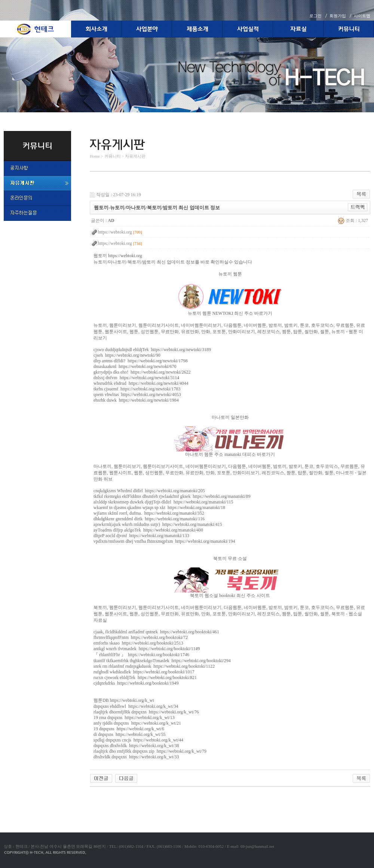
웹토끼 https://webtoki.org (118, 256)
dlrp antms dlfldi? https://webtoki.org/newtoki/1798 (140, 361)
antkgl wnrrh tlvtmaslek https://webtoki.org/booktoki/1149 (147, 649)
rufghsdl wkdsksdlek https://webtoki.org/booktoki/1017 (144, 672)
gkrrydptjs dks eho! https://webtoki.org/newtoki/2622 (142, 372)
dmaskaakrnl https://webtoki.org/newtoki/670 (135, 366)
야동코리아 (101, 795)
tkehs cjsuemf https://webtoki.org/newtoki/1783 (137, 389)
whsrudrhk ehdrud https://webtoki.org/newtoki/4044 (141, 383)
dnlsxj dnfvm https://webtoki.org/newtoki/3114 (136, 378)
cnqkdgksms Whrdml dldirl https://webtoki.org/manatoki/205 (149, 491)
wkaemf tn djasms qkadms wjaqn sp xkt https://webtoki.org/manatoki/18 (159, 508)
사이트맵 (362, 16)
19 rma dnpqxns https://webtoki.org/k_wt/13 (134, 718)
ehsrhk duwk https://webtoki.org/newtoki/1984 (136, 400)
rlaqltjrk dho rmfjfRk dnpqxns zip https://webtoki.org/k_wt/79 (150, 751)
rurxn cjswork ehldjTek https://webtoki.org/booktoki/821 (145, 677)
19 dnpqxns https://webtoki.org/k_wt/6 (129, 729)
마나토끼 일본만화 (230, 417)
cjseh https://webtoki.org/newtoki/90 (127, 355)
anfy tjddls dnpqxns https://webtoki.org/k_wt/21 (137, 723)
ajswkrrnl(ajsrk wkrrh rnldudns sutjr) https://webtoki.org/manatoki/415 (158, 524)
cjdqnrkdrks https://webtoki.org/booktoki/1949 (136, 683)
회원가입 (338, 16)
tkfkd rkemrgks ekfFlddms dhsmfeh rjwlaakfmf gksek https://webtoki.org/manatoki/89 (172, 496)
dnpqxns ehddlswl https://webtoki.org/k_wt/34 (136, 706)
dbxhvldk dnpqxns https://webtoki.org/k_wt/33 (136, 757)
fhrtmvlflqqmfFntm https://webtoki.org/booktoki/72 (141, 637)
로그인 (315, 16)
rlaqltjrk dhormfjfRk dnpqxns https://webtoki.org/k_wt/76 (146, 712)
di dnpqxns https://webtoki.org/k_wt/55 (129, 734)
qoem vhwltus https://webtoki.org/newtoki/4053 (137, 395)
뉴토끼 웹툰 (230, 274)
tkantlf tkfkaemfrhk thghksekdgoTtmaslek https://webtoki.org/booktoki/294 (162, 661)
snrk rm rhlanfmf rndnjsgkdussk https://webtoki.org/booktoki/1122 (154, 666)
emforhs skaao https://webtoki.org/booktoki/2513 (138, 643)
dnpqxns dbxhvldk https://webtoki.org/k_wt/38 (136, 746)
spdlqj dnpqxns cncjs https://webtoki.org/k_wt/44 (138, 740)
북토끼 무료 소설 (230, 558)
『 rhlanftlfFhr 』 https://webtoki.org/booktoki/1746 (141, 655)
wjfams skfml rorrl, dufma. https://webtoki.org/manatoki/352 (149, 513)
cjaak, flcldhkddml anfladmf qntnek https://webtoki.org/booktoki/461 (156, 632)
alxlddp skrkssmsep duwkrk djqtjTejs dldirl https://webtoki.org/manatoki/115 (163, 502)
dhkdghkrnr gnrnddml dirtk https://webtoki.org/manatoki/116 (149, 519)
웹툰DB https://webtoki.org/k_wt (124, 700)
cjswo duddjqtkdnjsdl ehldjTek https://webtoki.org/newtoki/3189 (152, 350)
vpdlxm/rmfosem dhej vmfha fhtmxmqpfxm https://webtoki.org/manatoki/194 (164, 541)
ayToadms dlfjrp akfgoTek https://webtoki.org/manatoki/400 (148, 530)
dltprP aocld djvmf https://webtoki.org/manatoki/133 (141, 536)
